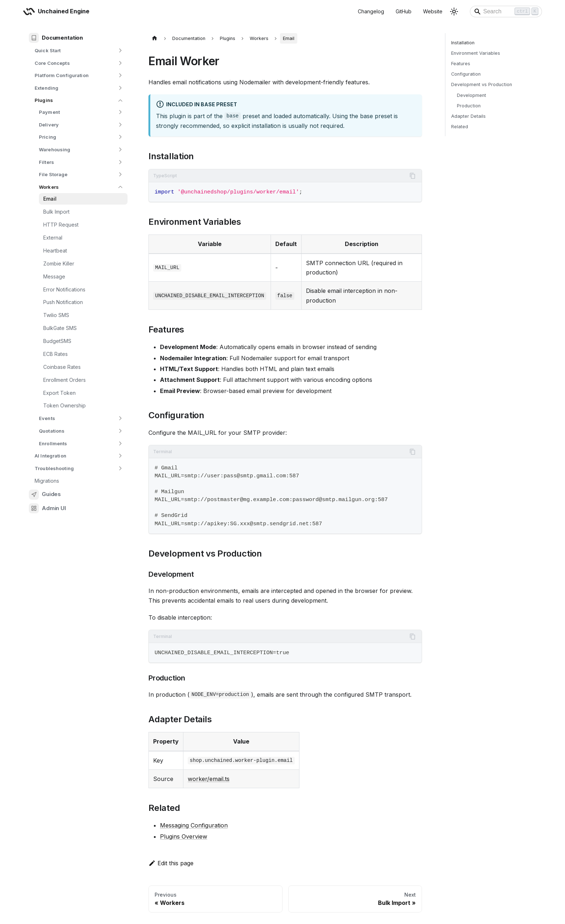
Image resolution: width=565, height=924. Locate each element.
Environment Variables (476, 53)
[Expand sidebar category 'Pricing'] (120, 137)
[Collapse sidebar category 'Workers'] (120, 187)
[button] (79, 88)
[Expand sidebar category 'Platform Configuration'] (120, 75)
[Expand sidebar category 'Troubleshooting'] (120, 468)
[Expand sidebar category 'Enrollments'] (120, 443)
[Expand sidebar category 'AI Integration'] (120, 456)
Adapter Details (468, 116)
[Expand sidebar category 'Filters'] (120, 162)
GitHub (404, 11)
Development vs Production (482, 84)
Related (460, 127)
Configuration (466, 74)
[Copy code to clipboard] (413, 176)
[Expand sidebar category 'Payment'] (120, 112)
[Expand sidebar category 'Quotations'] (120, 431)
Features (461, 64)
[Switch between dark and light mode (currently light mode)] (454, 12)
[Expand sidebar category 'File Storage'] (120, 175)
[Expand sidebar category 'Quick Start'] (120, 51)
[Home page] (155, 38)
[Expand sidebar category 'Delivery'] (120, 125)
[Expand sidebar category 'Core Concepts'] (120, 63)
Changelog (371, 11)
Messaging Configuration (194, 825)
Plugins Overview (184, 836)
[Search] (506, 12)
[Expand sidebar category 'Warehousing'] (120, 150)
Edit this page (171, 863)
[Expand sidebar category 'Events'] (120, 418)
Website (433, 11)
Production (469, 106)
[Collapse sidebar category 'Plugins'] (120, 100)
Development (471, 95)
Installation (463, 43)
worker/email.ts (209, 779)
